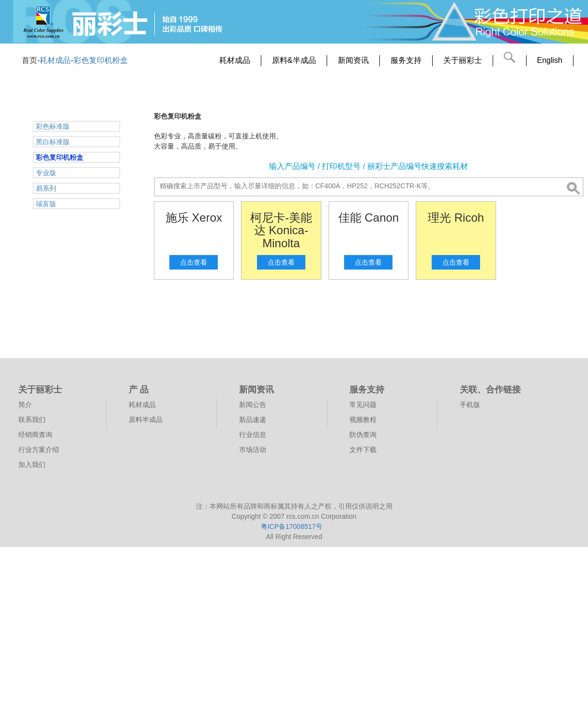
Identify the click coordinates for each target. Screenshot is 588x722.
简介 (25, 405)
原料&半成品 (294, 60)
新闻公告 (253, 405)
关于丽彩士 (463, 60)
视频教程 (363, 420)
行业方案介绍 (39, 450)
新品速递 (253, 420)
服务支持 (406, 60)
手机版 (470, 405)
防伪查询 (363, 435)
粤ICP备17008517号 (292, 526)
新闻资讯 (353, 60)
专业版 (46, 173)
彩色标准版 (53, 126)
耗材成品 (55, 60)
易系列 (46, 188)
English (550, 60)
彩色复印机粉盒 (101, 60)
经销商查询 (35, 435)
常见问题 (363, 405)
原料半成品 (146, 420)
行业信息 (253, 435)
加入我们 (32, 465)
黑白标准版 (53, 142)
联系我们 (32, 420)
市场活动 (253, 450)
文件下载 (363, 450)
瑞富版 (46, 204)
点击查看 (194, 262)
